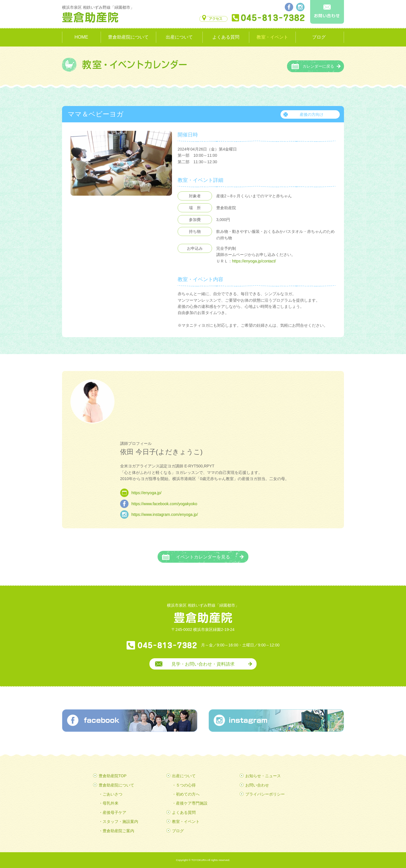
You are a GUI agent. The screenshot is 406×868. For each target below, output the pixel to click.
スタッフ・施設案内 (120, 821)
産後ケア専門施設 (192, 803)
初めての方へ (188, 794)
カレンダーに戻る (318, 66)
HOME (81, 37)
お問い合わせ (257, 785)
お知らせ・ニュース (263, 776)
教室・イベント (272, 37)
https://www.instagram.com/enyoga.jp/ (165, 514)
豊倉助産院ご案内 (118, 831)
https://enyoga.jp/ (146, 493)
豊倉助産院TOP (113, 776)
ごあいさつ (112, 794)
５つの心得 (186, 785)
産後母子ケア (114, 812)
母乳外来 (111, 803)
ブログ (319, 37)
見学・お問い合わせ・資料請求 (203, 664)
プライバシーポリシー (265, 794)
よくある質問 (226, 37)
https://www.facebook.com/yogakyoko (164, 504)
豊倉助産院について (128, 37)
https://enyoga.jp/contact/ (254, 261)
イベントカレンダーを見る (203, 557)
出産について (179, 37)
